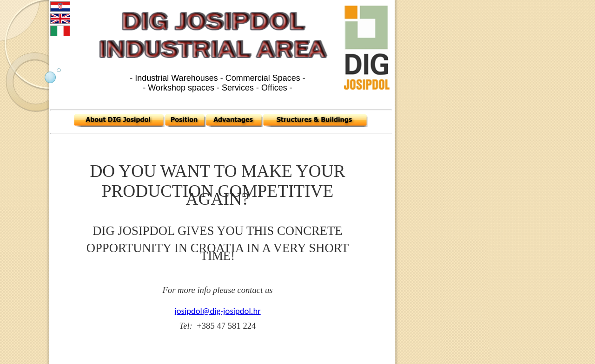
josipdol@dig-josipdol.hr (217, 311)
